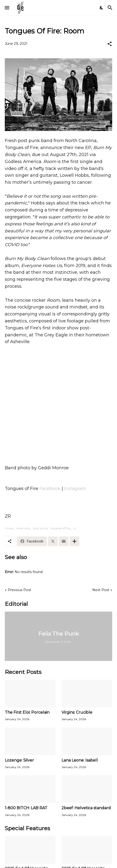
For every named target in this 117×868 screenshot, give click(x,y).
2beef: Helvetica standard (86, 808)
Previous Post (19, 590)
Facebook (50, 489)
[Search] (111, 8)
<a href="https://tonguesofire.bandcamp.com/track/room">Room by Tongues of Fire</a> (58, 441)
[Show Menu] (7, 8)
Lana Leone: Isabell (80, 760)
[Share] (110, 44)
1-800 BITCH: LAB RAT (26, 808)
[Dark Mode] (102, 8)
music (9, 528)
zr (75, 528)
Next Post (101, 590)
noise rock (23, 528)
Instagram (75, 489)
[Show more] (74, 541)
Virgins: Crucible (77, 712)
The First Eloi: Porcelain (27, 712)
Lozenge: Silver (19, 760)
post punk (40, 528)
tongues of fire (60, 528)
